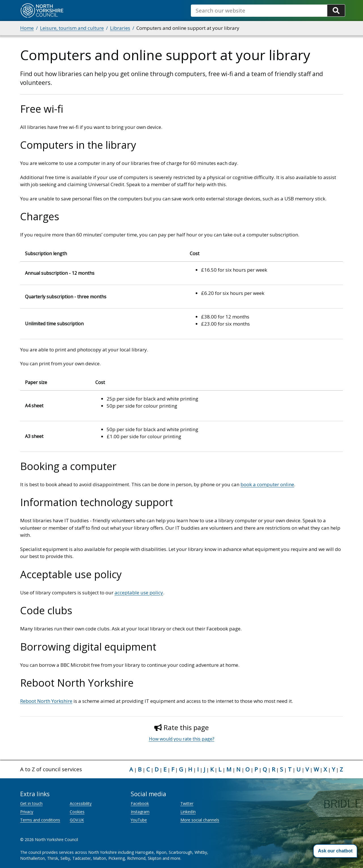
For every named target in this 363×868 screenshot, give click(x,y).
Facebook (140, 803)
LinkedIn (188, 812)
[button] (335, 851)
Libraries (120, 28)
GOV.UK (77, 820)
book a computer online (267, 484)
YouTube (139, 820)
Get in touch (31, 803)
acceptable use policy (139, 593)
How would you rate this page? (182, 739)
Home (27, 28)
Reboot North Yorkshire (46, 701)
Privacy (27, 812)
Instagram (140, 812)
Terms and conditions (40, 820)
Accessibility (81, 803)
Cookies (77, 812)
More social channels (200, 820)
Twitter (187, 803)
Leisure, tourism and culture (72, 28)
